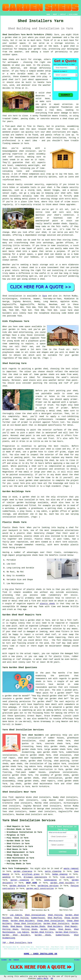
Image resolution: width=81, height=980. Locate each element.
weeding (6, 877)
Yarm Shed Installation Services (29, 820)
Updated (16, 960)
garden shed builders (62, 883)
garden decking (18, 886)
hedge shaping (60, 874)
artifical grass (31, 874)
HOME (48, 14)
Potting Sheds (10, 929)
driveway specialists (35, 877)
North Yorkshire (41, 787)
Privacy (77, 960)
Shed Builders (55, 926)
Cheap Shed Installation (51, 921)
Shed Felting (55, 915)
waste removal (71, 869)
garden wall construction (40, 889)
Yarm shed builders (33, 735)
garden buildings (26, 503)
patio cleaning (53, 871)
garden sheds (58, 746)
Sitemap (4, 960)
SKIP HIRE (32, 883)
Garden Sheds (48, 929)
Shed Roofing (55, 918)
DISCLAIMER (73, 14)
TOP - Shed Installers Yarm (17, 943)
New (10, 960)
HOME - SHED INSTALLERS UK (40, 954)
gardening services (48, 886)
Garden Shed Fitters (42, 932)
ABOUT (55, 14)
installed (39, 335)
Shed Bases (16, 926)
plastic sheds (47, 604)
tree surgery (67, 877)
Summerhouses (38, 918)
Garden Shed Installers (56, 924)
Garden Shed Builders (23, 921)
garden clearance (23, 871)
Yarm (44, 296)
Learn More (43, 979)
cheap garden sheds (28, 781)
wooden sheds (58, 749)
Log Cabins (16, 915)
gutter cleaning (20, 880)
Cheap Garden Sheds (35, 926)
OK (52, 979)
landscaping (50, 880)
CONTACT (63, 14)
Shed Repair (71, 926)
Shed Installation (35, 915)
